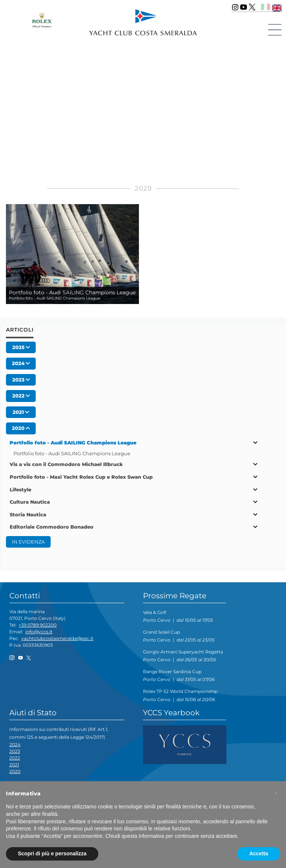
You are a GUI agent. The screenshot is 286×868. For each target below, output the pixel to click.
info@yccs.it (39, 632)
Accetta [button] (259, 853)
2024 (15, 745)
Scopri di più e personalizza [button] (52, 853)
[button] (276, 793)
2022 (15, 758)
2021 (14, 765)
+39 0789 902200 (38, 625)
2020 (15, 771)
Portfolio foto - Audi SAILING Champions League (72, 453)
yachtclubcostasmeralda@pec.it (57, 638)
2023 (15, 751)
